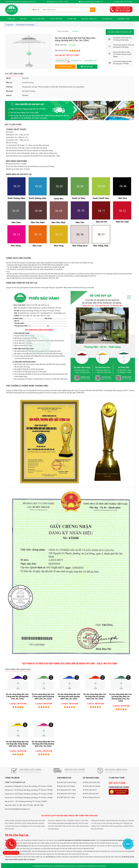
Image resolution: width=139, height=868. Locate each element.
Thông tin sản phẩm (63, 31)
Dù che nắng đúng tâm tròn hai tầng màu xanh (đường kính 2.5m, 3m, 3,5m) (69, 696)
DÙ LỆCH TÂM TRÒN (56, 19)
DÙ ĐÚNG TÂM (72, 19)
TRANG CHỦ (11, 19)
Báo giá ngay (88, 67)
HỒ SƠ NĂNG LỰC (107, 19)
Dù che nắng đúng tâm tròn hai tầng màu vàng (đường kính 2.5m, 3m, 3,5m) (17, 744)
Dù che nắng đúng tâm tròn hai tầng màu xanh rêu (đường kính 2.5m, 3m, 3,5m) (121, 698)
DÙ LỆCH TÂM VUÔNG (38, 19)
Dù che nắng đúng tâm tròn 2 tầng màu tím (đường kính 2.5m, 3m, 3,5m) (17, 696)
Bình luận (75, 31)
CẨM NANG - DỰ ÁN (123, 19)
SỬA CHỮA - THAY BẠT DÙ (89, 19)
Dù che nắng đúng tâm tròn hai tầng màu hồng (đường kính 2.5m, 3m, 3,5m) (43, 744)
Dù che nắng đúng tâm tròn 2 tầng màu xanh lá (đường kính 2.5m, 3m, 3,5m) (43, 696)
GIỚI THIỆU (23, 19)
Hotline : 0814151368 (19, 704)
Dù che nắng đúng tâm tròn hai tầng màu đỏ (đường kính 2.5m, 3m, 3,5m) (95, 696)
